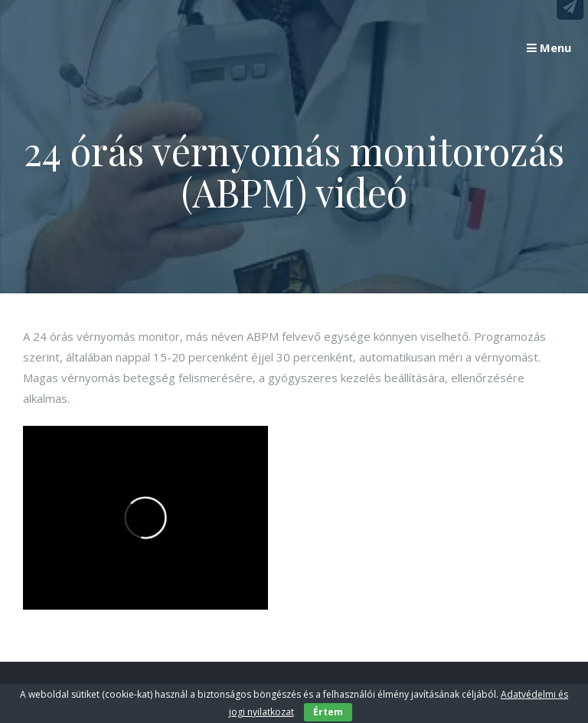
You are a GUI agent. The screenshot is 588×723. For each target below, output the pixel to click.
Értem (328, 712)
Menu (549, 47)
